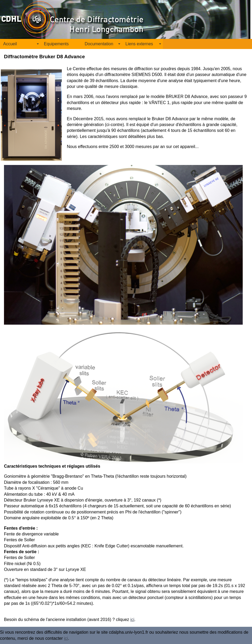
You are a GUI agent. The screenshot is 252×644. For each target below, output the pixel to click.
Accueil (10, 44)
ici (132, 620)
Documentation (99, 44)
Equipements (56, 44)
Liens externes (139, 44)
